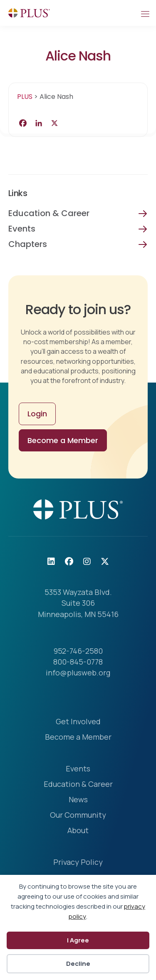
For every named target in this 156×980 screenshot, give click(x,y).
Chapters (28, 244)
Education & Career (49, 213)
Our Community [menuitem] (78, 815)
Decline (78, 964)
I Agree (78, 940)
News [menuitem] (78, 800)
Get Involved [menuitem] (78, 722)
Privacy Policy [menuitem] (78, 863)
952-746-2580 (78, 651)
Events (22, 229)
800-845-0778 (78, 662)
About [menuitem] (78, 831)
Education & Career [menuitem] (78, 785)
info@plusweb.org (78, 673)
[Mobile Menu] (145, 13)
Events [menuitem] (78, 769)
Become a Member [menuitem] (78, 737)
